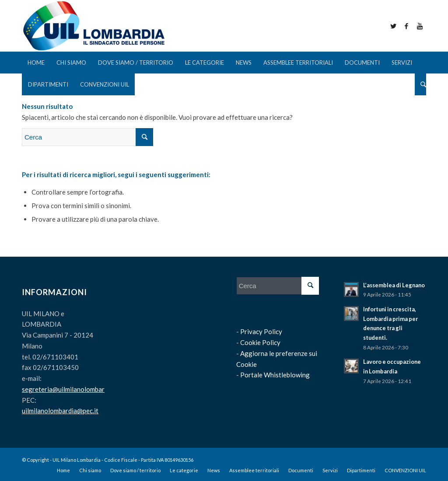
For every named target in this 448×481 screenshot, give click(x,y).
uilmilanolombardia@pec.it (60, 411)
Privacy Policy (261, 331)
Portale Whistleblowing (275, 375)
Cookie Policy (260, 342)
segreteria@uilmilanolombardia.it (70, 389)
